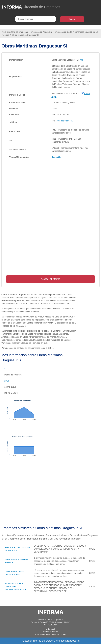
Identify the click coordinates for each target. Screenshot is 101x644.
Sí (5, 369)
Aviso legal (51, 629)
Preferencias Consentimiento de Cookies (50, 634)
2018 (7, 381)
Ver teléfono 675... (65, 121)
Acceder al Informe (50, 279)
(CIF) (82, 60)
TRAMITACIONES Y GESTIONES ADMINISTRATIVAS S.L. (16, 587)
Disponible (56, 157)
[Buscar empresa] (35, 19)
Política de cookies (50, 632)
